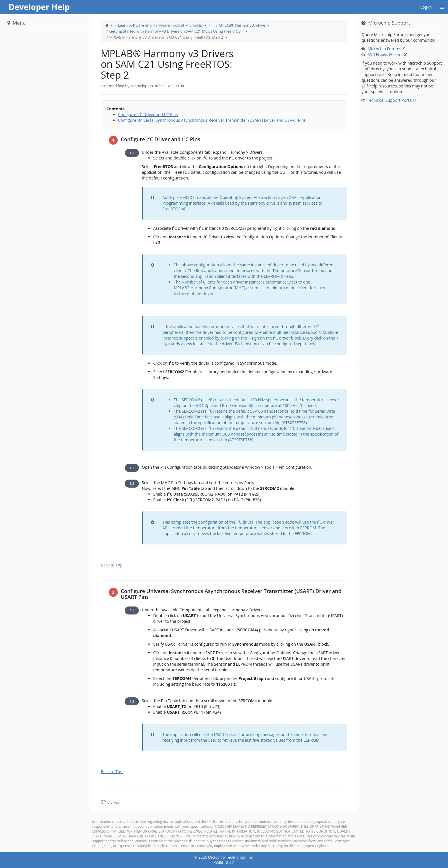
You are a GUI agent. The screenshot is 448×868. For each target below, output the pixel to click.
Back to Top (112, 565)
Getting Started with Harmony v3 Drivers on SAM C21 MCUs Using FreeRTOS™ (177, 31)
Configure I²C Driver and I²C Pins (148, 114)
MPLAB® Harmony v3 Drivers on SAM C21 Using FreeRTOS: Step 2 (166, 37)
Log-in (426, 7)
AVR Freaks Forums (385, 54)
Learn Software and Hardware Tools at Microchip (160, 25)
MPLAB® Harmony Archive (242, 25)
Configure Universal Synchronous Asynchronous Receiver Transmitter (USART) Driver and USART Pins (212, 120)
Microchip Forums (385, 49)
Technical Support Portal (390, 100)
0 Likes (113, 802)
